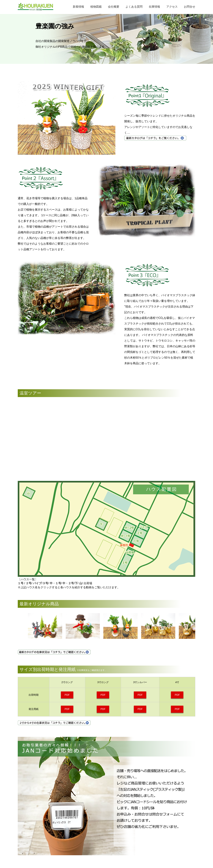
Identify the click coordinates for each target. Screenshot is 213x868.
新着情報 (78, 7)
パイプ (37, 583)
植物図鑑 (96, 7)
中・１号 (55, 583)
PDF (67, 695)
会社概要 (114, 7)
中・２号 (68, 583)
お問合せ (190, 7)
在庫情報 (154, 7)
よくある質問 (134, 7)
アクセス (172, 7)
